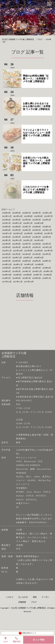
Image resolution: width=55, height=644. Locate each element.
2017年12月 (7, 282)
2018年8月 (27, 275)
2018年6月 (48, 275)
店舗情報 (22, 602)
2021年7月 (48, 251)
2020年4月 (16, 261)
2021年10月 (18, 251)
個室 (35, 597)
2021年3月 (37, 254)
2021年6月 (6, 254)
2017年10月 (29, 282)
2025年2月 (47, 220)
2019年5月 (37, 268)
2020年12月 (17, 258)
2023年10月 (18, 233)
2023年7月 (48, 233)
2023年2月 (47, 237)
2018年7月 (37, 275)
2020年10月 (39, 258)
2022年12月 (17, 240)
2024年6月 (37, 227)
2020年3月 (26, 261)
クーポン (45, 597)
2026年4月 (6, 213)
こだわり (10, 597)
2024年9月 (6, 227)
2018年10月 (7, 275)
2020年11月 (28, 258)
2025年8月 (38, 216)
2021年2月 (47, 254)
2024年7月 (26, 227)
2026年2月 (26, 213)
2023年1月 (6, 240)
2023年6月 (6, 237)
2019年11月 (18, 264)
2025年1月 (6, 223)
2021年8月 (38, 251)
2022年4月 (6, 247)
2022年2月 (26, 247)
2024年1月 (37, 230)
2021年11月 (7, 251)
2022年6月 (37, 244)
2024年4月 (6, 230)
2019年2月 (16, 271)
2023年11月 (7, 233)
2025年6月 (6, 220)
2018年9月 (17, 275)
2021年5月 (16, 254)
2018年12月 (37, 271)
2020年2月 (37, 261)
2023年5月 (16, 237)
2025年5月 (16, 220)
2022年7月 (26, 244)
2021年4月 (26, 254)
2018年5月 (6, 278)
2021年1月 (6, 258)
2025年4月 (26, 220)
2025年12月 (47, 213)
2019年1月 (26, 271)
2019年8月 (6, 268)
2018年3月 (26, 278)
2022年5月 (47, 244)
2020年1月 (47, 261)
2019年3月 (6, 271)
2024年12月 (17, 223)
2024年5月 (47, 227)
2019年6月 (26, 268)
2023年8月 (38, 233)
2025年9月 (28, 216)
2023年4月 (26, 237)
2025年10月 (18, 216)
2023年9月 (28, 233)
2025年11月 (7, 216)
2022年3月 (16, 247)
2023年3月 (37, 237)
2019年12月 (7, 264)
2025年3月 (37, 220)
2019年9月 (39, 264)
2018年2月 (37, 278)
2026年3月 (16, 213)
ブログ (34, 602)
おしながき (23, 597)
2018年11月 (48, 271)
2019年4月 (47, 268)
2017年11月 (18, 282)
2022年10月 (39, 240)
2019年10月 (29, 264)
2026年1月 (37, 213)
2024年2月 (26, 230)
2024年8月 (16, 227)
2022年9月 (6, 244)
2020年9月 (6, 261)
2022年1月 (37, 247)
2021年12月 (47, 247)
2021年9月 (28, 251)
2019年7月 (16, 268)
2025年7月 (48, 216)
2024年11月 (28, 223)
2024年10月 (39, 223)
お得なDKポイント (27, 633)
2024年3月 (16, 230)
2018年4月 (16, 278)
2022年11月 (28, 240)
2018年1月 (47, 278)
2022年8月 (16, 244)
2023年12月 (47, 230)
